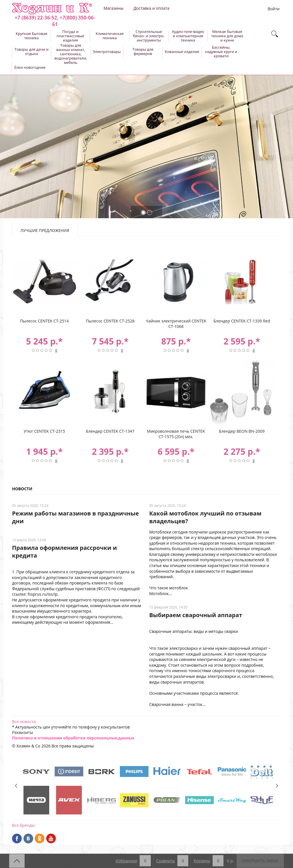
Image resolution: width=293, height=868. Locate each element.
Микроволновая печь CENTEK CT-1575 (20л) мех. (176, 434)
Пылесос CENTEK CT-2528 (110, 321)
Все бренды (23, 825)
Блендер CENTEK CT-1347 (110, 431)
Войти (274, 9)
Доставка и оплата (151, 8)
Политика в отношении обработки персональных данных (73, 738)
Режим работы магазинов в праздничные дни (75, 517)
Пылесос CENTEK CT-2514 (44, 321)
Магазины (113, 8)
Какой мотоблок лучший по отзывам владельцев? (205, 517)
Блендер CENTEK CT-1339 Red (242, 321)
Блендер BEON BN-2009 (242, 431)
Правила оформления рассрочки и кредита (65, 552)
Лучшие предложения (45, 230)
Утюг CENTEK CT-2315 (44, 431)
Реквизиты (22, 732)
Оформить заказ (260, 861)
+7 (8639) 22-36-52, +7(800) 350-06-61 (55, 21)
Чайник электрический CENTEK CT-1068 (176, 324)
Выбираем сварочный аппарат (196, 615)
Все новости (24, 722)
